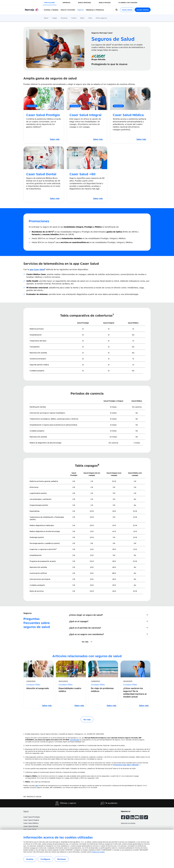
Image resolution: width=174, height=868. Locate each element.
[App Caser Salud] (37, 269)
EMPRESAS (67, 2)
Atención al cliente (128, 823)
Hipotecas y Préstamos (95, 10)
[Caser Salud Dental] (55, 198)
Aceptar (30, 859)
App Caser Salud (30, 829)
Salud (46, 18)
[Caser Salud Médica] (141, 139)
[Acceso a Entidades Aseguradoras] (75, 740)
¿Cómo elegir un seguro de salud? (86, 615)
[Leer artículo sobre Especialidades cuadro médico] (79, 705)
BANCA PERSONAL (85, 2)
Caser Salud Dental (31, 826)
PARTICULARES (50, 2)
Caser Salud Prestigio (32, 817)
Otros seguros (101, 18)
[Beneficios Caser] (127, 765)
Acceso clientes (143, 10)
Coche (74, 18)
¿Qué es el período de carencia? (85, 628)
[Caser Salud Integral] (98, 139)
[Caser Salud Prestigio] (55, 139)
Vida (90, 18)
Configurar (45, 859)
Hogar (55, 18)
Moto (82, 18)
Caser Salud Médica (31, 823)
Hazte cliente (127, 10)
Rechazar (62, 859)
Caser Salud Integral (31, 820)
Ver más (87, 719)
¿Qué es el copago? (79, 621)
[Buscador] (117, 10)
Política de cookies (98, 852)
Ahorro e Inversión (68, 10)
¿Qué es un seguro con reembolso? (86, 634)
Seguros (81, 10)
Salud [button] (26, 811)
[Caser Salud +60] (98, 198)
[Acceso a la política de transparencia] (37, 785)
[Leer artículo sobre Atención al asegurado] (47, 705)
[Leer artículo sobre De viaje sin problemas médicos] (112, 705)
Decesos (64, 18)
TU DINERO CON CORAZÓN (128, 2)
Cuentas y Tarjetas (51, 10)
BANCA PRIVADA (105, 2)
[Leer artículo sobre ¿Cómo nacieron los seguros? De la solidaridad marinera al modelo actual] (144, 705)
